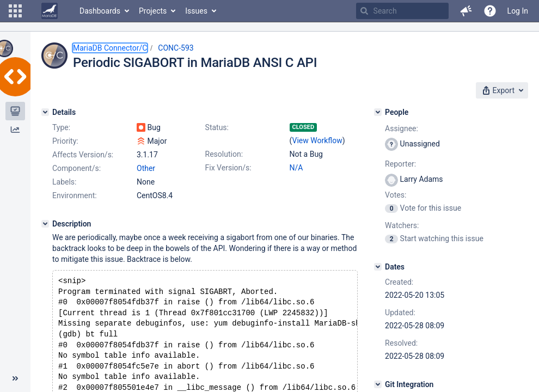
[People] (378, 112)
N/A (296, 168)
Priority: (65, 141)
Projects (153, 11)
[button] (15, 11)
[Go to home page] (50, 11)
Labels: (64, 182)
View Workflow (317, 140)
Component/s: (76, 168)
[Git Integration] (378, 384)
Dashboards (100, 11)
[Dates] (378, 267)
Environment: (75, 195)
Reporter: (400, 164)
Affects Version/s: (83, 155)
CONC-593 (176, 48)
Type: (61, 127)
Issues (196, 11)
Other (146, 168)
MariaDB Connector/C (110, 48)
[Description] (45, 224)
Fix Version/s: (228, 168)
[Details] (45, 112)
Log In (518, 11)
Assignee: (402, 128)
